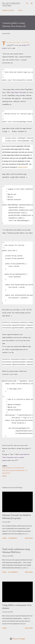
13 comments (13, 572)
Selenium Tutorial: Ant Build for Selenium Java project (17, 517)
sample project (23, 167)
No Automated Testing (11, 4)
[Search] (27, 3)
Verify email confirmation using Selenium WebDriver (16, 551)
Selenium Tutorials (8, 10)
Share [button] (4, 476)
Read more (29, 538)
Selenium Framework (17, 470)
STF (26, 470)
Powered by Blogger (18, 639)
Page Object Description (19, 92)
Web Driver (6, 473)
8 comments (13, 538)
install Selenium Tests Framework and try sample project (16, 457)
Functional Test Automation (13, 468)
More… (21, 10)
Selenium (5, 470)
